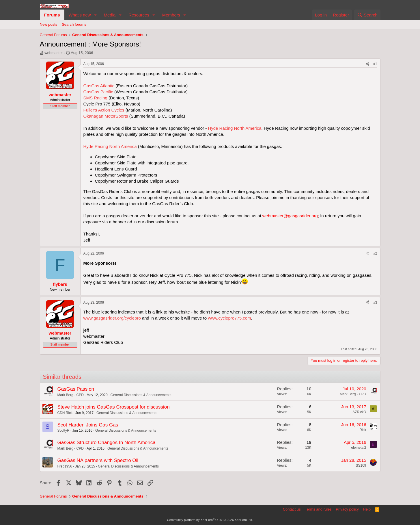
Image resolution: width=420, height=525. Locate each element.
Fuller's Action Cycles (104, 110)
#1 (375, 64)
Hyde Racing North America (235, 128)
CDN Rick (65, 413)
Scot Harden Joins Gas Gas (88, 425)
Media (110, 15)
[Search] (367, 15)
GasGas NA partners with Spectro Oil (98, 460)
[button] (95, 15)
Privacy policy (347, 509)
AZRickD (359, 412)
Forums (52, 15)
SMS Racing (95, 98)
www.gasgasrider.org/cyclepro (112, 318)
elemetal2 (359, 448)
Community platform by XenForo (210, 520)
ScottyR (64, 431)
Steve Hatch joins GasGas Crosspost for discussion (114, 407)
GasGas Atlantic (99, 86)
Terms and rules (318, 509)
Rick (363, 430)
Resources (139, 15)
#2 (375, 253)
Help (367, 509)
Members (171, 15)
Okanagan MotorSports (106, 116)
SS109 (361, 465)
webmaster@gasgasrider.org (290, 216)
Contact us (292, 509)
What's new (80, 15)
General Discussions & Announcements (141, 395)
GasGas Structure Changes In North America (107, 443)
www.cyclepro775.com (229, 318)
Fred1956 (65, 466)
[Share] (367, 64)
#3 (375, 303)
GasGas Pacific (98, 92)
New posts (49, 24)
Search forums (74, 24)
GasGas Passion (76, 389)
